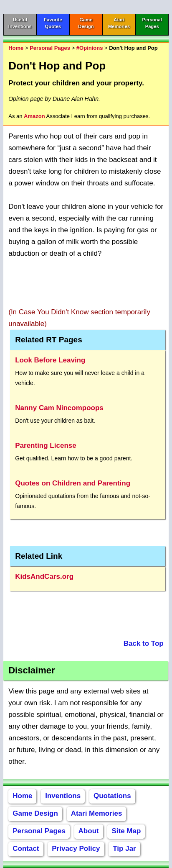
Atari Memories (97, 813)
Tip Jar (124, 849)
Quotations (112, 796)
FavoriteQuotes (53, 23)
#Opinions (90, 48)
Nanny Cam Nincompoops (59, 408)
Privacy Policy (76, 849)
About (89, 831)
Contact (26, 849)
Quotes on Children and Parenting (73, 483)
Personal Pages (50, 48)
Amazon (34, 116)
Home (16, 48)
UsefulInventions (20, 23)
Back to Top (144, 643)
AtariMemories (119, 23)
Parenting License (46, 446)
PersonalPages (152, 23)
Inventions (63, 796)
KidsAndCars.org (44, 577)
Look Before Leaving (50, 360)
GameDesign (86, 23)
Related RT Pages (49, 340)
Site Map (126, 831)
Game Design (35, 813)
